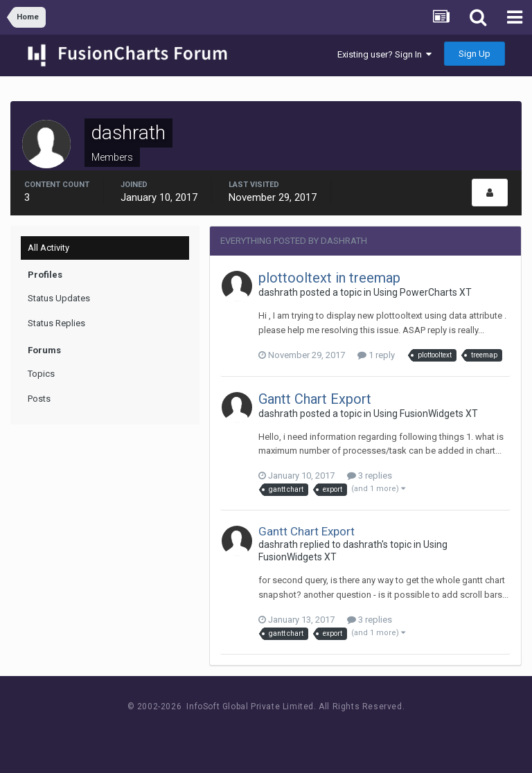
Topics (41, 374)
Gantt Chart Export (315, 399)
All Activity (48, 248)
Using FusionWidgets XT (426, 414)
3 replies (370, 476)
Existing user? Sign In (384, 54)
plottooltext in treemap (329, 278)
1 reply (376, 355)
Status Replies (56, 323)
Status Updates (59, 298)
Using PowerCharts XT (423, 292)
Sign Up (475, 54)
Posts (39, 399)
